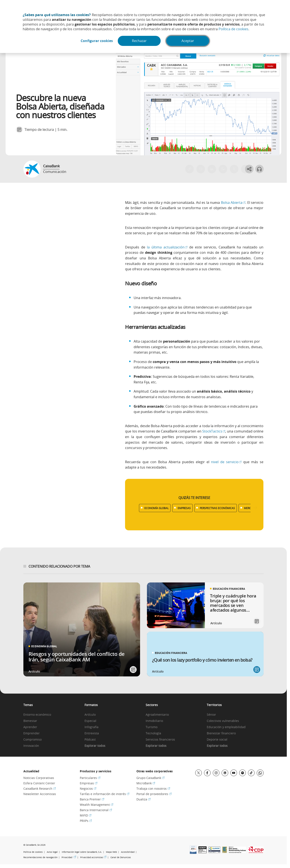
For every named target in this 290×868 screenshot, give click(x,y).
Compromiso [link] (32, 740)
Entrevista (92, 733)
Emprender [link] (32, 733)
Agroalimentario (157, 715)
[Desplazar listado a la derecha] (255, 508)
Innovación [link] (31, 746)
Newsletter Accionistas (40, 794)
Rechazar (140, 41)
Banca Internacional (96, 810)
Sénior (211, 715)
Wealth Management (97, 805)
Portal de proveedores (154, 794)
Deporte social (217, 740)
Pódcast (90, 740)
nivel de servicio (226, 462)
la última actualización (167, 247)
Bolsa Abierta (233, 203)
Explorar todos (95, 746)
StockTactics (214, 431)
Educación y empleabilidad (226, 727)
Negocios (88, 789)
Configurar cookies (96, 41)
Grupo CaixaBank (150, 778)
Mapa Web (111, 852)
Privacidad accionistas (93, 857)
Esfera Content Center (39, 783)
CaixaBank (51, 166)
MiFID (86, 815)
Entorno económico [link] (37, 715)
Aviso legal (52, 852)
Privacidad (69, 857)
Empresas (89, 783)
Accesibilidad (128, 852)
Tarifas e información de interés (105, 794)
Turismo (152, 727)
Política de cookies (233, 29)
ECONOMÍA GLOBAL (156, 508)
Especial (90, 721)
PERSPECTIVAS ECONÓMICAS (217, 508)
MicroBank (146, 783)
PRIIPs (86, 821)
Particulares (90, 778)
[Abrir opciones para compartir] (249, 169)
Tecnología (153, 733)
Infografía (91, 727)
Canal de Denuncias (121, 857)
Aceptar (188, 41)
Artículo (90, 715)
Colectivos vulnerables (223, 721)
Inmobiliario (154, 721)
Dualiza (143, 799)
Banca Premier (92, 799)
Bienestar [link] (30, 721)
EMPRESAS (184, 508)
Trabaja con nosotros (153, 789)
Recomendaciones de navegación (40, 857)
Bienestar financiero (221, 733)
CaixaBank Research (40, 789)
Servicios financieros (160, 740)
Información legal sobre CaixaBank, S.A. (82, 852)
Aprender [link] (30, 727)
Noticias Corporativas (39, 778)
